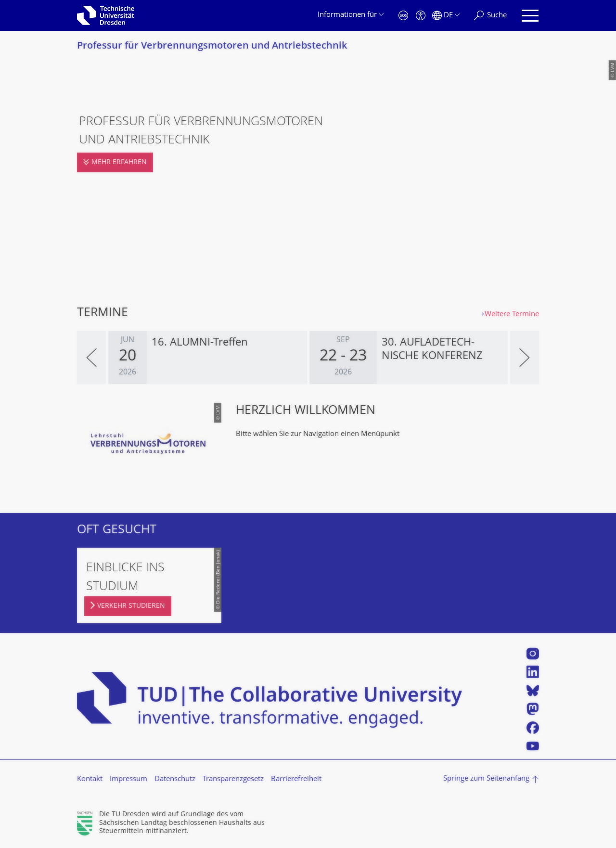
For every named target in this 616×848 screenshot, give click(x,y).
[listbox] (308, 358)
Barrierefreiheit (296, 779)
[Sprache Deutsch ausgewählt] (446, 16)
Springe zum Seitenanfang (486, 779)
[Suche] (490, 16)
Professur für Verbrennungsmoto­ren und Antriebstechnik (212, 46)
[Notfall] (403, 16)
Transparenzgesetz (233, 779)
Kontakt (90, 779)
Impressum (128, 779)
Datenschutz (175, 779)
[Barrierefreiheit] (421, 16)
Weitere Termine (512, 315)
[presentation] (91, 358)
